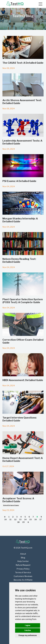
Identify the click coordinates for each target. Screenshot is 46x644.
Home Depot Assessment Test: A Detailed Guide (23, 460)
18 (18, 522)
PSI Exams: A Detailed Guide (19, 181)
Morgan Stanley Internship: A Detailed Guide (20, 220)
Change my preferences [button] (28, 635)
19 (23, 522)
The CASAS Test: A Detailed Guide (23, 63)
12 (15, 519)
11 (10, 519)
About (23, 554)
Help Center (23, 561)
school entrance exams (11, 505)
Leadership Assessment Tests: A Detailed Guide (22, 142)
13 (20, 519)
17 (41, 519)
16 (36, 519)
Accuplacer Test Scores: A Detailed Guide (18, 500)
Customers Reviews (23, 576)
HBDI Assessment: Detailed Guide (23, 380)
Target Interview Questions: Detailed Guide (20, 419)
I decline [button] (28, 630)
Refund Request (23, 565)
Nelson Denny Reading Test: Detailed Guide (19, 260)
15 (31, 519)
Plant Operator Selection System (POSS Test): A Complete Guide (23, 301)
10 (6, 519)
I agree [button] (28, 625)
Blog (23, 558)
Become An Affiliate (23, 580)
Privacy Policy (23, 569)
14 (25, 519)
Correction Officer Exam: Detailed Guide (23, 341)
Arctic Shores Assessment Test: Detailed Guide (22, 102)
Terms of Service (23, 573)
